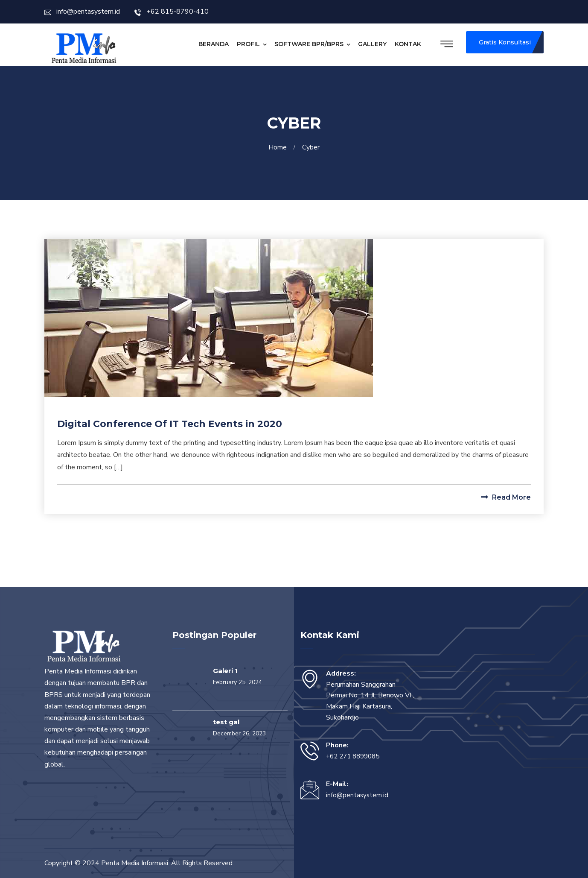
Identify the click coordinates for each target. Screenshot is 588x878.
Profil (248, 44)
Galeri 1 (225, 671)
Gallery (372, 44)
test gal (226, 722)
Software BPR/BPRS (309, 44)
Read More (506, 497)
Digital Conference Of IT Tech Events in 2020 (170, 424)
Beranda (214, 44)
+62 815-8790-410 (172, 12)
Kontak (408, 44)
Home (279, 147)
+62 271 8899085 (353, 756)
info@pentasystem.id (82, 12)
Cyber (311, 147)
